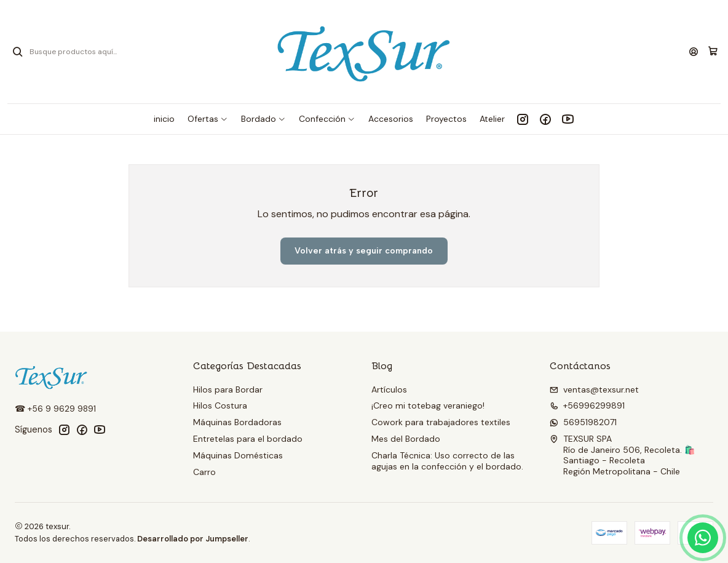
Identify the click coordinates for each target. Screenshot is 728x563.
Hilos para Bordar (228, 389)
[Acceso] (694, 52)
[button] (208, 119)
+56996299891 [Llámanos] (587, 405)
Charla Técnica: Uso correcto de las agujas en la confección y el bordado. (447, 461)
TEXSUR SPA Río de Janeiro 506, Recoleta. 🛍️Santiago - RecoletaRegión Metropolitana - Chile (622, 455)
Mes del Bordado (406, 439)
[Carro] (713, 52)
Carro (204, 472)
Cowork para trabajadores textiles (441, 422)
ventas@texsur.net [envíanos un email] (594, 389)
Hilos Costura (220, 405)
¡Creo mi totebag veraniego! (428, 405)
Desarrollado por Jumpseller (193, 539)
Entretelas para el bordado (248, 439)
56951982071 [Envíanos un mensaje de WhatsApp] (583, 422)
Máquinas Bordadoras (237, 422)
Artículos (389, 389)
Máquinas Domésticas (238, 455)
